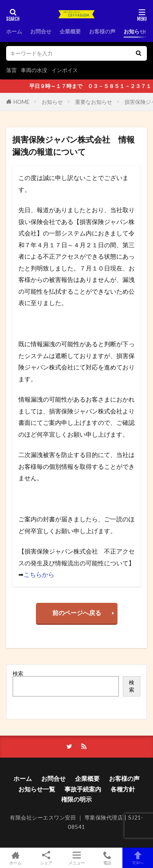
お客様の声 (102, 31)
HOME (21, 102)
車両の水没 (34, 70)
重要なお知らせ (94, 102)
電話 (107, 858)
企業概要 (70, 31)
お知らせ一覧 (37, 789)
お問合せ (41, 31)
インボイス (65, 70)
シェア (46, 858)
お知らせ (52, 102)
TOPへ (138, 858)
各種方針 (123, 789)
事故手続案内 (83, 789)
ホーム (14, 31)
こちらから (39, 574)
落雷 (11, 70)
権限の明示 (76, 799)
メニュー (76, 858)
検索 (18, 673)
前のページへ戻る (77, 613)
